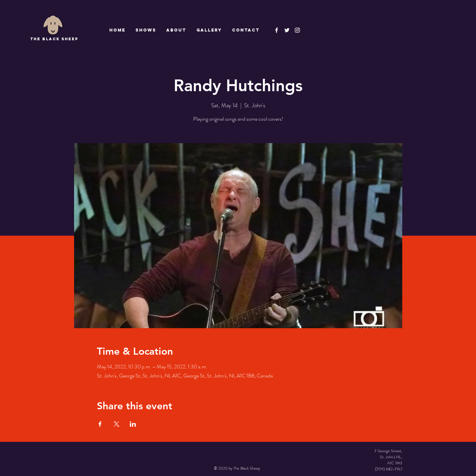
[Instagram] (297, 30)
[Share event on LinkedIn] (133, 424)
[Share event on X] (116, 424)
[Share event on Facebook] (100, 424)
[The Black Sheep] (287, 30)
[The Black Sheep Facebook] (277, 30)
